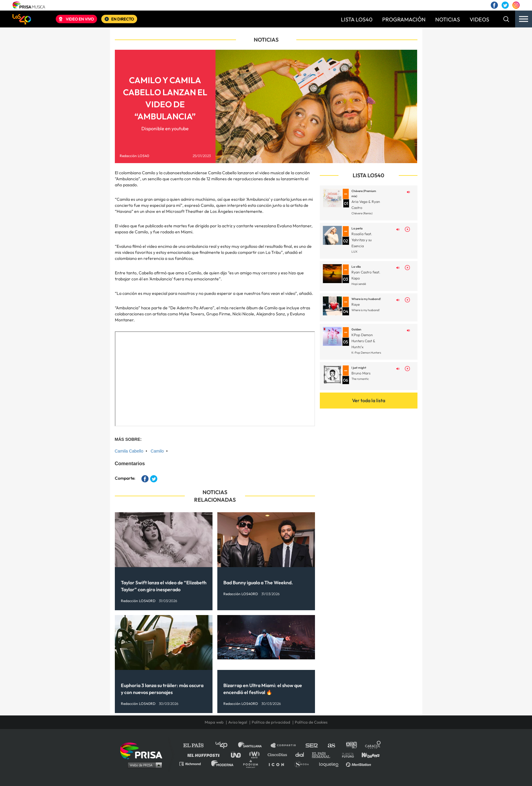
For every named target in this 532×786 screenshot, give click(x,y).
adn (351, 745)
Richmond (193, 764)
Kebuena (368, 754)
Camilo (157, 451)
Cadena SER (312, 745)
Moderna (223, 764)
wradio (256, 754)
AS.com (331, 745)
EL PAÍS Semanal (324, 754)
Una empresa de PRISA (143, 750)
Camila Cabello (129, 451)
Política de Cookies (311, 722)
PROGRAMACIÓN (404, 19)
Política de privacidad (271, 722)
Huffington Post (205, 754)
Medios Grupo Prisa (143, 765)
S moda (304, 764)
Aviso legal (238, 722)
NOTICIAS (448, 19)
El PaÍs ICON (279, 764)
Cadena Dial (302, 754)
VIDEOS (479, 19)
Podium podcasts (253, 764)
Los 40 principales (226, 745)
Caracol (373, 745)
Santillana (254, 745)
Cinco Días (279, 754)
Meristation (359, 764)
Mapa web (214, 722)
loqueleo (330, 764)
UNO (238, 754)
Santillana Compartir (286, 745)
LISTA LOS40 (357, 19)
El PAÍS (197, 745)
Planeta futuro (346, 754)
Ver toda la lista (369, 400)
